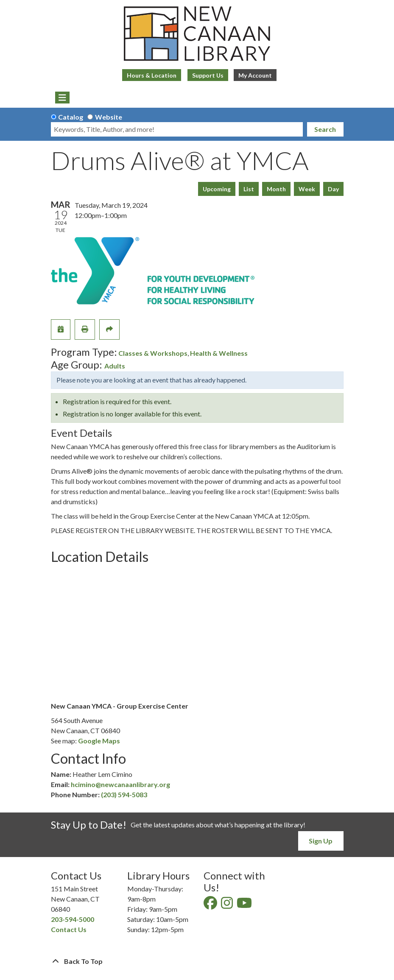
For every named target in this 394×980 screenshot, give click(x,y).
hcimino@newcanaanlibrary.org (120, 784)
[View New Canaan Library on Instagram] (228, 905)
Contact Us (69, 929)
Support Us (208, 75)
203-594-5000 (73, 919)
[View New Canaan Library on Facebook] (211, 905)
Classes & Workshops (153, 353)
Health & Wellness (219, 353)
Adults (115, 366)
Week (307, 189)
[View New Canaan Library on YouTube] (245, 905)
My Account (255, 75)
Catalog (71, 117)
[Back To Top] (197, 961)
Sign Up (321, 841)
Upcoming (217, 189)
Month (276, 189)
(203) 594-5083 (124, 794)
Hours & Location (152, 75)
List (249, 189)
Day (333, 189)
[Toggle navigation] (63, 98)
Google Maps (99, 741)
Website (109, 117)
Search (325, 129)
